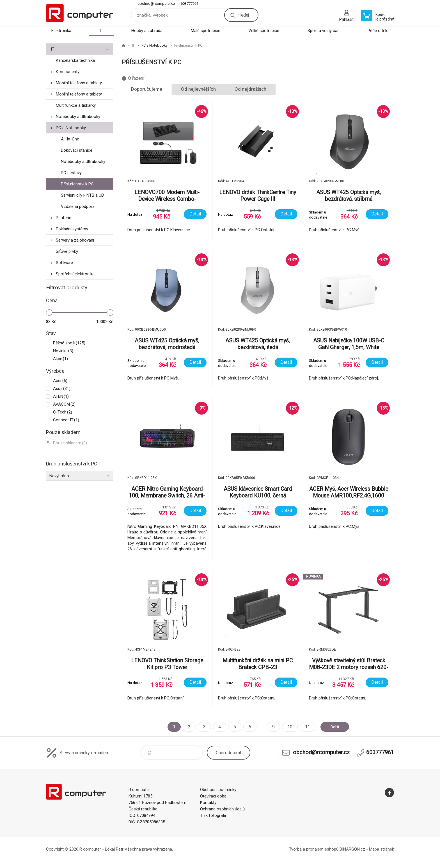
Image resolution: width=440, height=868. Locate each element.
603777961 (190, 4)
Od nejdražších (250, 89)
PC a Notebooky (71, 128)
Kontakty (208, 803)
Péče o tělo (378, 31)
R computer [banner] (80, 13)
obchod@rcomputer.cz (156, 4)
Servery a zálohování (75, 240)
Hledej (243, 15)
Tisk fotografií (213, 815)
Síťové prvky (67, 251)
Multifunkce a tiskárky (76, 105)
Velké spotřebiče (264, 31)
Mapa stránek (381, 849)
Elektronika (61, 31)
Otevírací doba (213, 796)
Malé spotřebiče (206, 31)
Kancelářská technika (75, 60)
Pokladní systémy (72, 229)
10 (288, 727)
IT (101, 31)
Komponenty (68, 72)
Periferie (64, 218)
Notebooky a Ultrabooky (78, 117)
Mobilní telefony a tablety (79, 83)
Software (64, 263)
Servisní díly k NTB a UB (82, 195)
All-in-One (70, 139)
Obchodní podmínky (218, 790)
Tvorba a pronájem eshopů (314, 849)
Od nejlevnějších (198, 89)
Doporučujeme (147, 89)
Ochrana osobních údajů (222, 809)
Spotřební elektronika (75, 274)
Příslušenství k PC (77, 184)
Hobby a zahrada (147, 31)
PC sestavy (71, 173)
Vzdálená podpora (78, 206)
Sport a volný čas (324, 31)
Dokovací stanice (77, 150)
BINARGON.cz (352, 849)
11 (305, 727)
